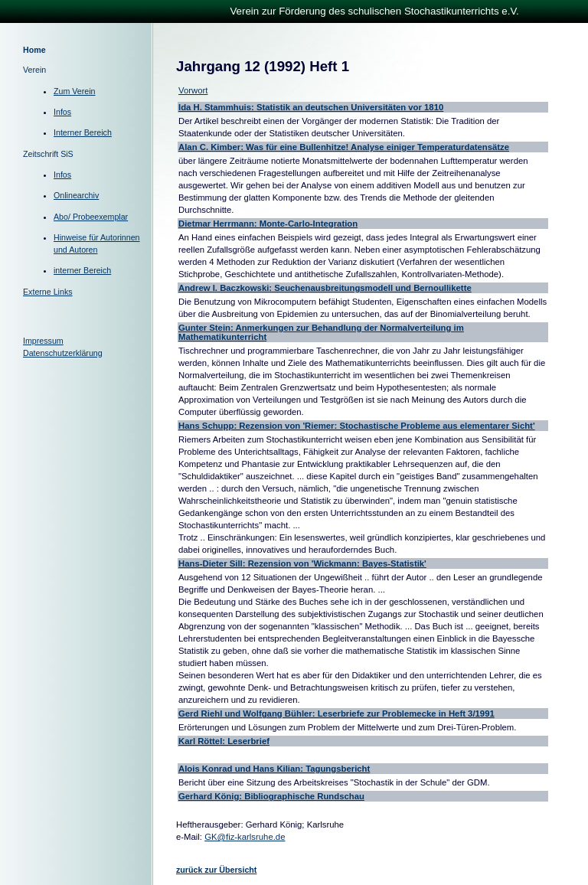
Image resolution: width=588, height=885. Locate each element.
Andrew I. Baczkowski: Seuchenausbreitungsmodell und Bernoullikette (325, 288)
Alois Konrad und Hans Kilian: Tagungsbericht (274, 769)
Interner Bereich (83, 132)
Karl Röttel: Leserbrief (224, 741)
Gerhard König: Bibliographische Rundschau (271, 796)
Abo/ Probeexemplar (91, 217)
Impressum (43, 341)
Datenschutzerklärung (63, 353)
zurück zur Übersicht (216, 870)
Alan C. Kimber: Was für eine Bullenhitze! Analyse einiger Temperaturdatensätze (344, 147)
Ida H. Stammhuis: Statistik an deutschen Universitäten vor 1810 (311, 107)
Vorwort (193, 90)
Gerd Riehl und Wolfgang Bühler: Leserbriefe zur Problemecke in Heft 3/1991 (336, 714)
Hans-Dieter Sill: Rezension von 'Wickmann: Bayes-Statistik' (302, 563)
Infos (62, 112)
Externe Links (48, 292)
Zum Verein (75, 91)
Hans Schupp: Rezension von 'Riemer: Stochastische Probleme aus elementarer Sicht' (357, 426)
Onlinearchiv (76, 195)
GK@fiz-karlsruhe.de (245, 837)
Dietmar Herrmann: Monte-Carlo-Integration (268, 224)
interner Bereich (82, 270)
